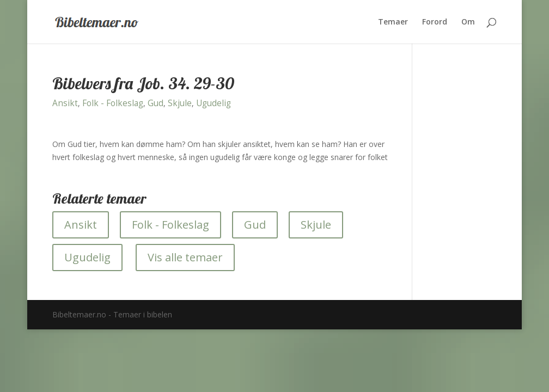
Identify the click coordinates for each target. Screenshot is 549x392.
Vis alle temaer (185, 257)
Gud (155, 103)
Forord (435, 22)
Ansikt (65, 103)
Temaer (393, 22)
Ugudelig (213, 103)
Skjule (180, 103)
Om (468, 22)
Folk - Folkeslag (113, 103)
